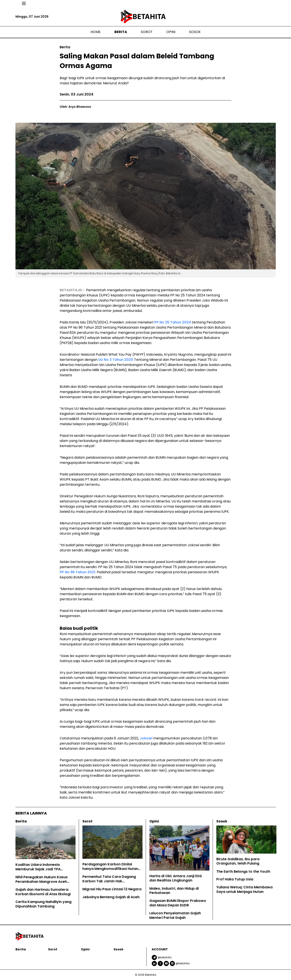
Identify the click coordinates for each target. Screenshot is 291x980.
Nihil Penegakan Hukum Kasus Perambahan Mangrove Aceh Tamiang (42, 882)
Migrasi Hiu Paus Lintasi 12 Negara (112, 889)
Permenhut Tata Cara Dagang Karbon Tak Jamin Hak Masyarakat (109, 881)
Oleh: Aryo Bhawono (75, 107)
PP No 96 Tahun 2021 (77, 572)
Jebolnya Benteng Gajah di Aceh (111, 897)
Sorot (147, 32)
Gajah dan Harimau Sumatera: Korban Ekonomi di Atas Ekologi (43, 892)
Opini (171, 32)
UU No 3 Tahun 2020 (116, 360)
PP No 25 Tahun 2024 (173, 322)
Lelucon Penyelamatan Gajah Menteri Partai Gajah (175, 915)
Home (96, 32)
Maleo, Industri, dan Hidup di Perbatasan (174, 891)
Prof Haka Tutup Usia (235, 879)
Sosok (195, 32)
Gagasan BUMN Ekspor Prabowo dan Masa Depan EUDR (178, 903)
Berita (121, 32)
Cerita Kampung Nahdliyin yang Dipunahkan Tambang (43, 904)
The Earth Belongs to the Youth (243, 872)
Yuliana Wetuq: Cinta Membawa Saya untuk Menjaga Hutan (244, 889)
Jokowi (146, 738)
